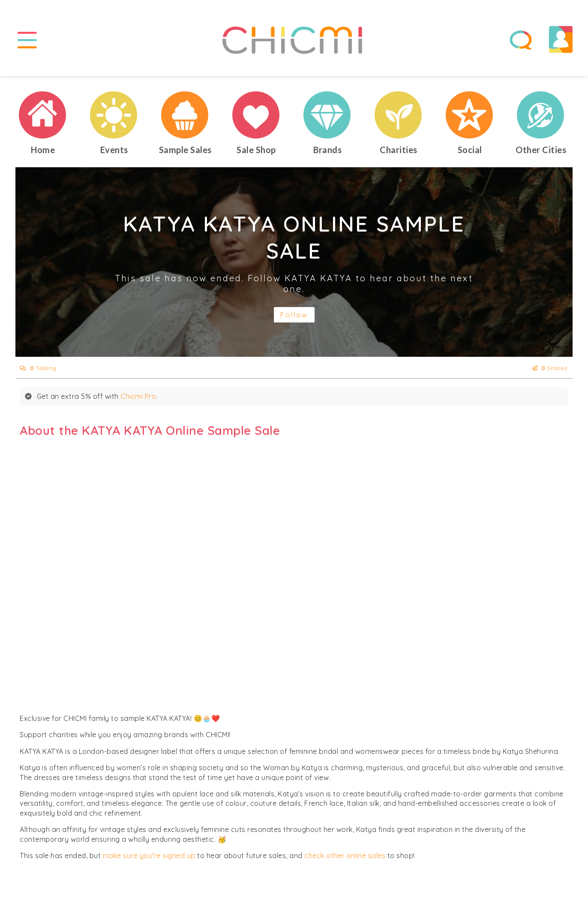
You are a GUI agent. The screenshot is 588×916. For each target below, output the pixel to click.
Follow (294, 315)
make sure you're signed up (149, 856)
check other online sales (345, 856)
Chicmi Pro (138, 396)
